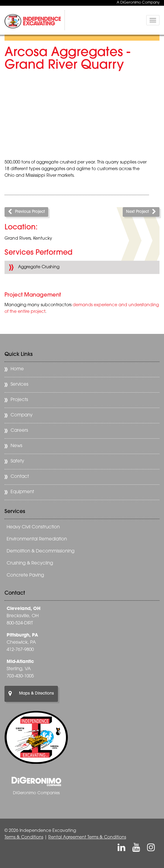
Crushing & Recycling (30, 563)
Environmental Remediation (37, 539)
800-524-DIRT (20, 623)
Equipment (22, 492)
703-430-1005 (20, 676)
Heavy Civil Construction (33, 527)
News (16, 446)
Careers (19, 431)
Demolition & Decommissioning (41, 551)
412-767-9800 (20, 650)
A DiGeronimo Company (138, 3)
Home (17, 369)
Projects (19, 400)
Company (22, 415)
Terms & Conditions (24, 837)
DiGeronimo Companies (36, 793)
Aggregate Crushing (39, 267)
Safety (17, 461)
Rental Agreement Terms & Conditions (87, 837)
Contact (20, 477)
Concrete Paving (25, 576)
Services (19, 385)
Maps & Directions (31, 694)
